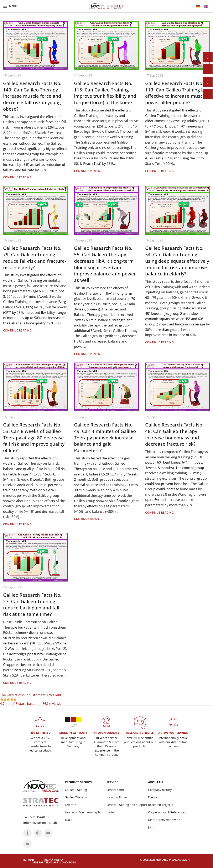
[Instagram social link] (38, 833)
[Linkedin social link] (27, 844)
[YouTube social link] (48, 833)
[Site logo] (106, 6)
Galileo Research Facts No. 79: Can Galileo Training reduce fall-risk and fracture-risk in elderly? (35, 258)
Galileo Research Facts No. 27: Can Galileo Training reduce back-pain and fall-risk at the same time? (32, 604)
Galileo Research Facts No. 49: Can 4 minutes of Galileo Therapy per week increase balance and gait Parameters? (105, 437)
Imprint (29, 860)
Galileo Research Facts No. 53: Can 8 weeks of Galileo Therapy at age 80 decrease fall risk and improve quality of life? (34, 437)
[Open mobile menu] (10, 6)
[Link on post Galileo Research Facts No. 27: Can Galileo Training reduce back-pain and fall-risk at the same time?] (35, 557)
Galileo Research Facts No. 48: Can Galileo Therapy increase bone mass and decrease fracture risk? (174, 434)
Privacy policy (53, 860)
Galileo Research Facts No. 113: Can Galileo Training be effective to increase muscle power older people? (176, 93)
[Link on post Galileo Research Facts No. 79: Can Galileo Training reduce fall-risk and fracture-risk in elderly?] (35, 210)
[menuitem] (198, 6)
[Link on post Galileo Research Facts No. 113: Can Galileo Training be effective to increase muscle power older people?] (178, 45)
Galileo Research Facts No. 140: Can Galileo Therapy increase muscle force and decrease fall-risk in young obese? (32, 96)
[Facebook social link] (27, 833)
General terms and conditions (54, 862)
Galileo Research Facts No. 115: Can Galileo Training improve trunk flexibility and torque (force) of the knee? (105, 93)
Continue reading (17, 177)
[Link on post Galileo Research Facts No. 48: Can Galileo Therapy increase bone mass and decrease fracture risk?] (178, 387)
